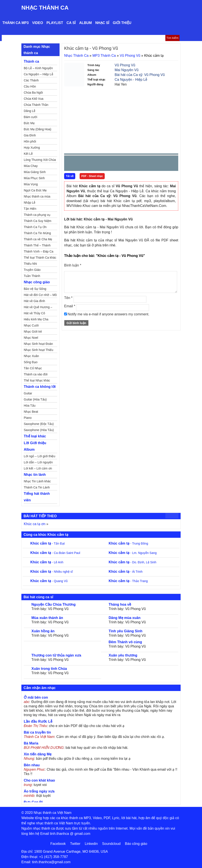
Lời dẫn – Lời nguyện (38, 462)
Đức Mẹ (29, 123)
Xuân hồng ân (43, 631)
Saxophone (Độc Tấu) (39, 424)
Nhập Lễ (30, 203)
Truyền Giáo (32, 270)
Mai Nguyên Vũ (127, 70)
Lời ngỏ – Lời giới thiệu (39, 456)
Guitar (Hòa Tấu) (35, 399)
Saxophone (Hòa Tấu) (39, 430)
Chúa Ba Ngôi (33, 93)
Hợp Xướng (32, 148)
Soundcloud (111, 844)
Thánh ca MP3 (15, 23)
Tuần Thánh (32, 276)
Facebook (58, 844)
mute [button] (149, 163)
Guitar (28, 393)
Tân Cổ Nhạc (33, 368)
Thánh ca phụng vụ (37, 215)
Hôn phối (30, 141)
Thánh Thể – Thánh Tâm (37, 246)
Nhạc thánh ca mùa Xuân (37, 197)
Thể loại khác (35, 436)
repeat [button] (106, 164)
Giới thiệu (122, 23)
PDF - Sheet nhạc (92, 176)
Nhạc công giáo (37, 282)
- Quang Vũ (49, 581)
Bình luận (73, 265)
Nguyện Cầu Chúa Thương (54, 604)
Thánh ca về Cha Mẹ (38, 239)
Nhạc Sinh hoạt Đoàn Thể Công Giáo (38, 344)
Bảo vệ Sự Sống (35, 289)
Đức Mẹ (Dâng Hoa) (38, 129)
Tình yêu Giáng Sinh (126, 631)
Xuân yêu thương (123, 655)
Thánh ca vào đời (36, 374)
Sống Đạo (31, 362)
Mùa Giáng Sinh (35, 172)
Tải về (70, 176)
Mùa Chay (31, 166)
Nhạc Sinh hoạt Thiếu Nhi (39, 351)
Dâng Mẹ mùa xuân (125, 618)
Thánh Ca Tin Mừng (37, 233)
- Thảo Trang (128, 581)
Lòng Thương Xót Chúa (40, 160)
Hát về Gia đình (34, 301)
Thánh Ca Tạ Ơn (35, 227)
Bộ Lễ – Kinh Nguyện (38, 68)
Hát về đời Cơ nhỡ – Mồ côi (40, 296)
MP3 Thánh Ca (104, 56)
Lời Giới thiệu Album (35, 446)
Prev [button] (70, 164)
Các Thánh (31, 80)
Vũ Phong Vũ (130, 56)
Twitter (75, 844)
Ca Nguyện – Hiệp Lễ (39, 74)
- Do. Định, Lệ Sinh (133, 562)
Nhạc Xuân (31, 356)
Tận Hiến (30, 209)
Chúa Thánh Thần (36, 105)
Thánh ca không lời (40, 387)
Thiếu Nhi (30, 264)
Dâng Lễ (30, 111)
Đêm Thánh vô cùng (125, 642)
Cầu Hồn (30, 86)
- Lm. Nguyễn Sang (133, 553)
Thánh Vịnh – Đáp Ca (39, 251)
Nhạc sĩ (102, 23)
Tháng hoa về (120, 604)
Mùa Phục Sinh (34, 178)
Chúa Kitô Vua (34, 99)
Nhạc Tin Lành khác (37, 481)
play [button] (81, 163)
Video (38, 23)
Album (86, 23)
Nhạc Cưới (31, 325)
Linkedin (91, 844)
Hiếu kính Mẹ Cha (36, 319)
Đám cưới (31, 117)
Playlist (55, 23)
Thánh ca (31, 61)
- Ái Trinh (126, 572)
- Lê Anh (47, 562)
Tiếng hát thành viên (37, 497)
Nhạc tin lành (35, 475)
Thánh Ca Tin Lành (37, 487)
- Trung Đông (128, 543)
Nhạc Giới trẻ (33, 332)
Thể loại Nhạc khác (37, 380)
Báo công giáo (136, 844)
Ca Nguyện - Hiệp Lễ (131, 80)
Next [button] (92, 164)
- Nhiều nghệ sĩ (52, 572)
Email (70, 306)
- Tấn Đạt (48, 543)
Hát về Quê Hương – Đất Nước (38, 308)
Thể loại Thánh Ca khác (40, 258)
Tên (68, 298)
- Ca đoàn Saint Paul (55, 553)
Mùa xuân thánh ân (47, 618)
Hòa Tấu (30, 406)
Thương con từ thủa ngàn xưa (56, 655)
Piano (28, 418)
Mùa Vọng (31, 184)
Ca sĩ (71, 23)
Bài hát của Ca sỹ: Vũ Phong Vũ (140, 75)
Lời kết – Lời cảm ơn (38, 468)
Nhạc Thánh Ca (45, 8)
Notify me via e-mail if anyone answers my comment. (107, 314)
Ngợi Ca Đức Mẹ (35, 190)
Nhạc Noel (31, 338)
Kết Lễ (28, 154)
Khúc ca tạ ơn (35, 524)
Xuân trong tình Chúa (49, 669)
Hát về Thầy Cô (34, 313)
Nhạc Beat (31, 412)
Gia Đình (30, 135)
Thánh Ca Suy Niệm (38, 221)
